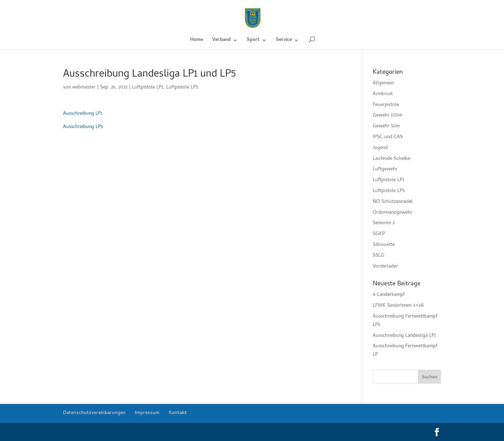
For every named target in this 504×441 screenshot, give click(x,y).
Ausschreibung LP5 (83, 127)
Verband (221, 41)
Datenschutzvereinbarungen (94, 413)
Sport (253, 41)
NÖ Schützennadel (393, 202)
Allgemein (383, 83)
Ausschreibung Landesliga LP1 (404, 336)
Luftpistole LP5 (182, 88)
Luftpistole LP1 (148, 88)
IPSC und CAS (388, 137)
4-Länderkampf (389, 295)
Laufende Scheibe (391, 159)
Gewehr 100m (387, 116)
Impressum (147, 413)
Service (284, 41)
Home (197, 41)
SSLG (379, 256)
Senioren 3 (384, 223)
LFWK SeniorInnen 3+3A (398, 306)
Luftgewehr (385, 169)
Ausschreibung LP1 (83, 114)
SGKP (379, 234)
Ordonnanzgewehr (393, 213)
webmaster (84, 88)
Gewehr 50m (386, 126)
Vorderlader (385, 267)
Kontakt (178, 413)
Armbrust (383, 94)
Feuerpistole (386, 105)
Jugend (380, 148)
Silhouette (384, 245)
